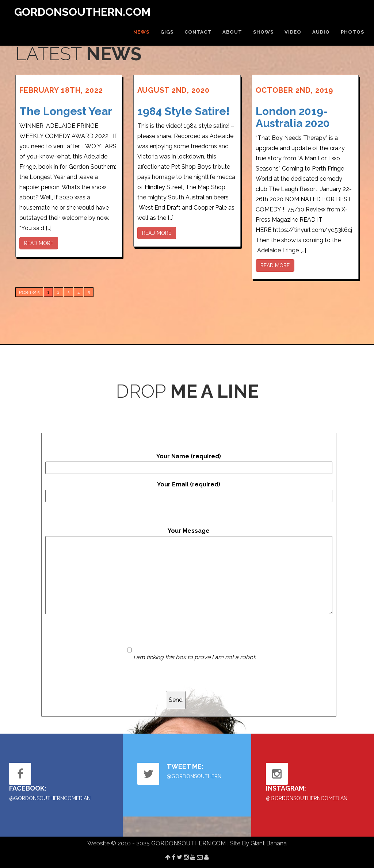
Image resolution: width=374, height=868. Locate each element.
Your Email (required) (189, 492)
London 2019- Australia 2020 (293, 117)
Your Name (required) (189, 463)
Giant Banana (269, 843)
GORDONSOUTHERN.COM (82, 12)
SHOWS (263, 32)
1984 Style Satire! (184, 111)
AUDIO (321, 32)
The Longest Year (66, 111)
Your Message (189, 571)
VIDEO (293, 32)
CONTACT (198, 32)
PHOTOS (352, 32)
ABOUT (232, 32)
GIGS (167, 32)
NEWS (141, 32)
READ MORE (39, 243)
